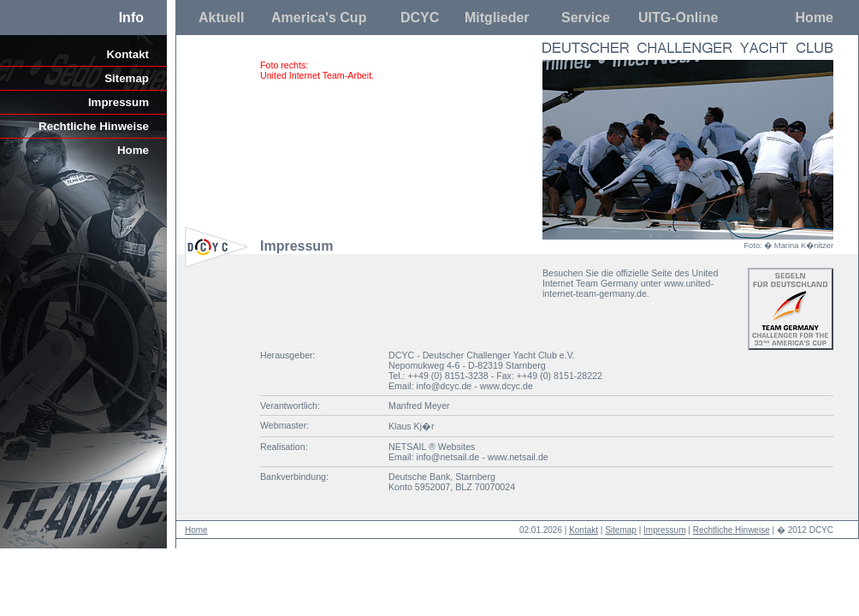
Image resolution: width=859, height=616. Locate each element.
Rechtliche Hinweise (94, 126)
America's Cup (319, 18)
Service (586, 18)
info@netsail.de (448, 457)
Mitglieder (497, 18)
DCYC (420, 18)
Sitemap (127, 78)
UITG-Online (678, 18)
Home (815, 18)
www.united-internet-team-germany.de (628, 288)
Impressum (118, 102)
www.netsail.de (518, 457)
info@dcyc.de (444, 386)
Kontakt (127, 54)
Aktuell (221, 18)
